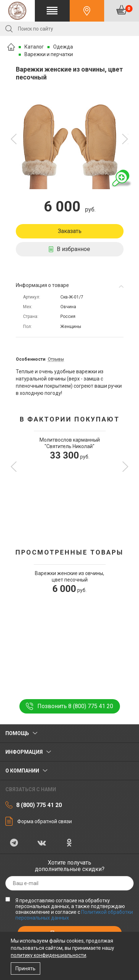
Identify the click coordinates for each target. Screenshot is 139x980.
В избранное (73, 249)
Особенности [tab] (31, 359)
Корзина (129, 9)
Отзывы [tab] (56, 359)
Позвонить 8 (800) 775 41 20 (75, 706)
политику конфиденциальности (48, 955)
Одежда (63, 47)
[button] (14, 139)
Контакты (87, 11)
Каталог (34, 47)
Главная (11, 47)
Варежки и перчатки (49, 54)
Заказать (70, 231)
